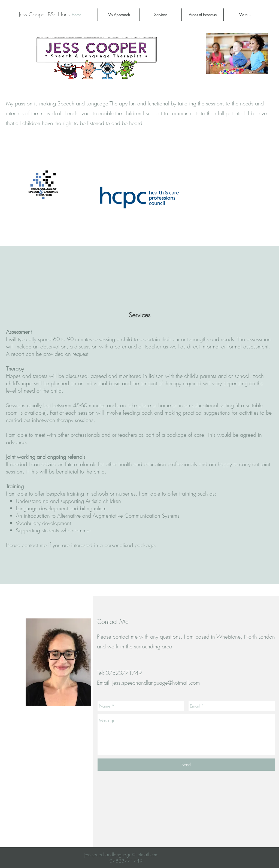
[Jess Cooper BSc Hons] (44, 14)
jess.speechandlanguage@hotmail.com (121, 855)
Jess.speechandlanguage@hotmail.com (156, 683)
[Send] (186, 765)
